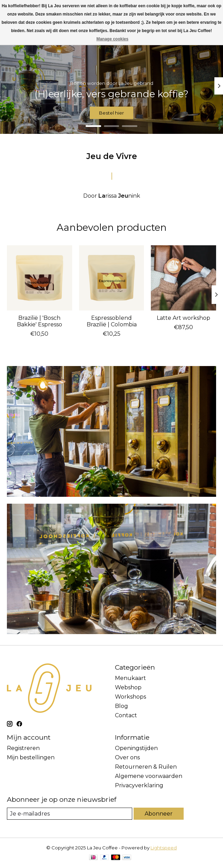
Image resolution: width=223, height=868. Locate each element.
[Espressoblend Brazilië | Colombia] (112, 278)
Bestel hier (111, 113)
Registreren (23, 748)
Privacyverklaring (139, 785)
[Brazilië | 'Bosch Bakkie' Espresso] (40, 278)
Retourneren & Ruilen (146, 767)
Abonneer (159, 814)
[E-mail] (70, 814)
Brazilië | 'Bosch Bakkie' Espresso (40, 321)
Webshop (128, 687)
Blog (122, 706)
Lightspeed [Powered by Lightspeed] (164, 848)
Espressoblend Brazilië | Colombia (112, 321)
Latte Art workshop (183, 318)
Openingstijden (136, 748)
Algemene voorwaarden (149, 776)
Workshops (130, 697)
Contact (126, 715)
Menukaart (130, 678)
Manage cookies (112, 39)
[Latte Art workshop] (183, 278)
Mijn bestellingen (31, 757)
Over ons (127, 757)
